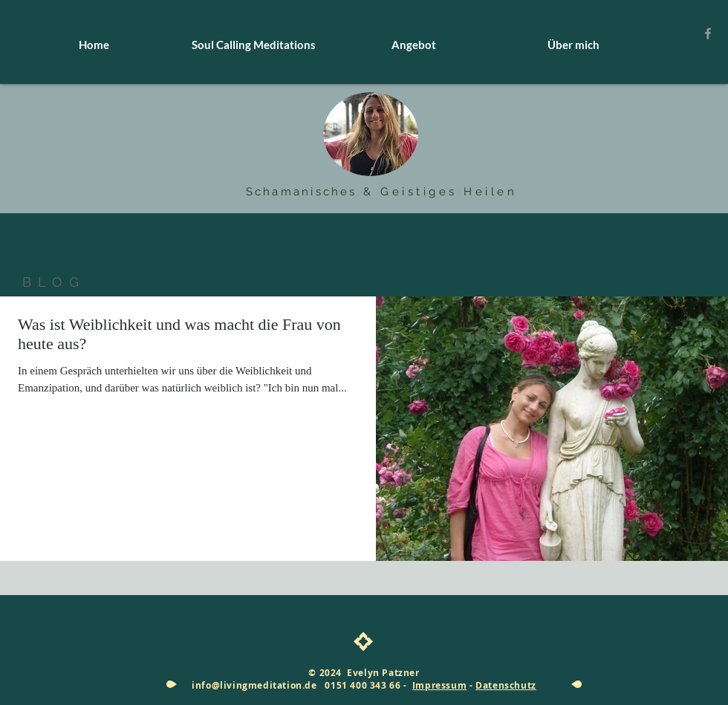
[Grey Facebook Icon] (708, 33)
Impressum (439, 685)
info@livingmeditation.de (254, 685)
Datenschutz (506, 685)
